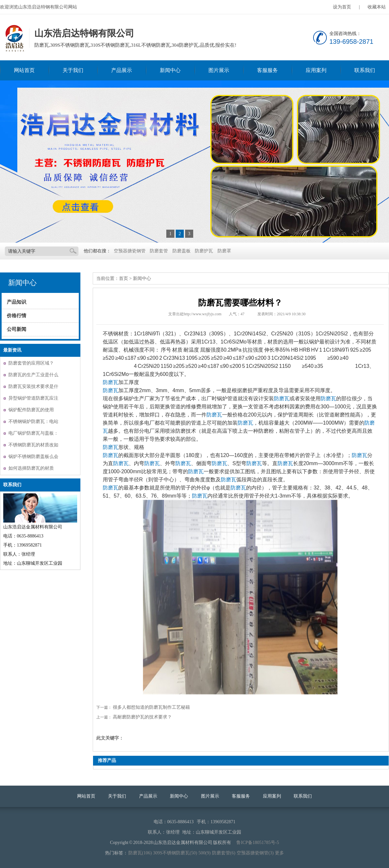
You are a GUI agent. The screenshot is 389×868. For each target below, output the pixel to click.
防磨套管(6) (224, 853)
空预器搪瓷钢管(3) (255, 853)
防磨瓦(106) (140, 853)
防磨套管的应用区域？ (31, 363)
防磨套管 (159, 251)
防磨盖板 (182, 251)
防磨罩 (224, 251)
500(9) (204, 853)
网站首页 (24, 70)
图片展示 (219, 70)
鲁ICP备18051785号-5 (258, 843)
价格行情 (17, 316)
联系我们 (365, 70)
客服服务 (267, 70)
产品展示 (122, 70)
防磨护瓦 (204, 251)
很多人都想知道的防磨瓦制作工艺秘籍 (151, 707)
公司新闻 (17, 329)
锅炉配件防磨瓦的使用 (31, 410)
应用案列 (316, 70)
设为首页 (342, 7)
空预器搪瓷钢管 (130, 251)
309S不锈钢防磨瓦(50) (175, 853)
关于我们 (73, 70)
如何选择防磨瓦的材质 (31, 468)
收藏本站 (377, 7)
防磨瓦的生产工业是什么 (33, 375)
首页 (124, 278)
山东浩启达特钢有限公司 (14, 39)
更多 (279, 853)
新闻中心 (170, 70)
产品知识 (17, 302)
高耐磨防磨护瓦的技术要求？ (142, 717)
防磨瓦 (111, 382)
